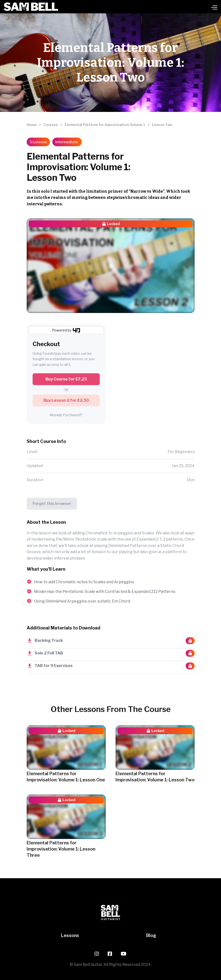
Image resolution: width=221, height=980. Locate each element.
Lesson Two (162, 125)
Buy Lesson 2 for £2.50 (66, 400)
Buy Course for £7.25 (66, 379)
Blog (151, 935)
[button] (138, 7)
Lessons (70, 935)
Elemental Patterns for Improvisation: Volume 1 (105, 125)
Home (32, 125)
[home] (31, 7)
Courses (51, 125)
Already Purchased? (66, 415)
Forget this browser (52, 504)
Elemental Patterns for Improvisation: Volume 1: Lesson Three (61, 849)
